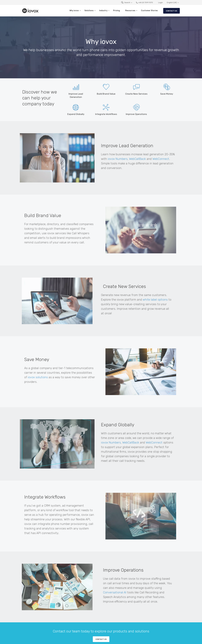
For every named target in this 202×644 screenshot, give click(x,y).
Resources (130, 11)
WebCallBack (137, 159)
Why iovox (74, 11)
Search (126, 2)
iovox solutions (38, 377)
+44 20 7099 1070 (144, 2)
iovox (31, 11)
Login (161, 2)
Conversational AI (115, 592)
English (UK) (172, 2)
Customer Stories (149, 11)
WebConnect (161, 159)
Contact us (101, 639)
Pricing (116, 11)
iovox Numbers (118, 159)
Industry (103, 11)
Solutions (89, 11)
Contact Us (171, 11)
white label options (155, 300)
